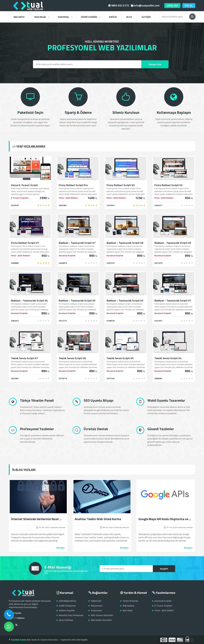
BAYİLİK (113, 17)
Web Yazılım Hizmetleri (101, 620)
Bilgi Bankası (129, 606)
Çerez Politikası (66, 620)
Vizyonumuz (96, 610)
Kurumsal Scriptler (163, 601)
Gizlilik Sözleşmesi (67, 606)
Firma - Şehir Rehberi (164, 610)
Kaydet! (164, 569)
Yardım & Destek (130, 601)
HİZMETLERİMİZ (91, 17)
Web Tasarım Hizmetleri (102, 615)
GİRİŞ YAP (172, 6)
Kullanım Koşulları (67, 610)
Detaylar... (61, 548)
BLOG (129, 17)
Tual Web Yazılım (18, 640)
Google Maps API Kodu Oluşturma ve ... (165, 519)
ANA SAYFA (19, 17)
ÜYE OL (189, 6)
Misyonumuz (97, 606)
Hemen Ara (155, 64)
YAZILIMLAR (42, 17)
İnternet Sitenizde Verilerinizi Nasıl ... (36, 519)
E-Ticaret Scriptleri (163, 606)
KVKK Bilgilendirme (67, 601)
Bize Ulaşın (128, 610)
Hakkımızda (96, 601)
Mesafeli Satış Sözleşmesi (71, 615)
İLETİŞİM (146, 17)
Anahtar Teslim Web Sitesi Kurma (98, 519)
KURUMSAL (65, 17)
